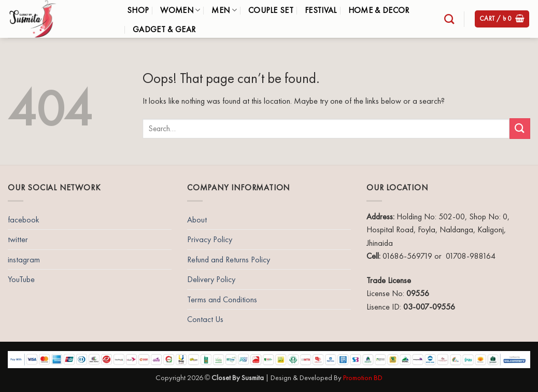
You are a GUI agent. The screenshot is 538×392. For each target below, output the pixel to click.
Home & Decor (379, 10)
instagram (24, 260)
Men (224, 10)
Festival (321, 10)
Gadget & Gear (164, 29)
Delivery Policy (211, 279)
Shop (138, 10)
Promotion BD (363, 377)
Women (180, 10)
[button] (502, 19)
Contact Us (205, 319)
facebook (24, 220)
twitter (18, 239)
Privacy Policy (210, 239)
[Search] (449, 19)
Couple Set (271, 10)
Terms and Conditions (222, 299)
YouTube (21, 279)
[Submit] (520, 128)
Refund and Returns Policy (229, 260)
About (197, 220)
